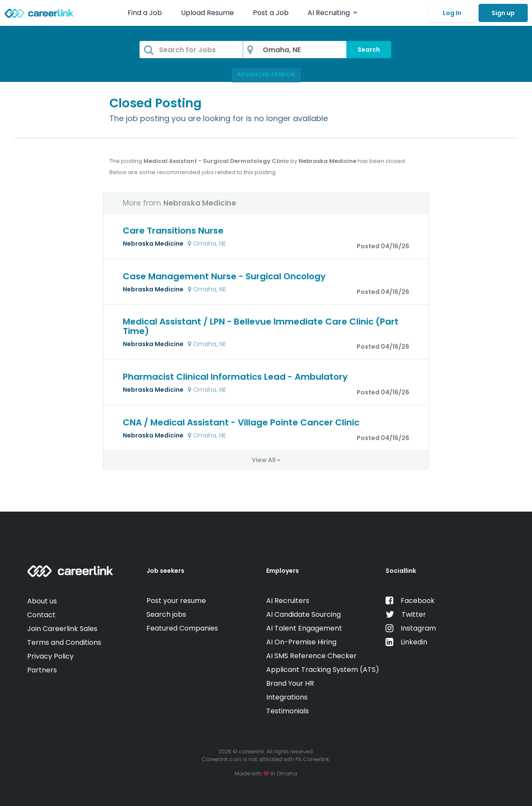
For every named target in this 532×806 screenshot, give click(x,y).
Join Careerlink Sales (62, 629)
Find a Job (146, 13)
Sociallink (401, 571)
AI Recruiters (288, 601)
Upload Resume (207, 13)
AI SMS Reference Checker (311, 656)
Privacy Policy (50, 656)
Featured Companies (182, 628)
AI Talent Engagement (304, 628)
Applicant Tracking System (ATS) (323, 670)
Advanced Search (266, 74)
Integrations (287, 697)
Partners (42, 670)
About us (42, 601)
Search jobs (166, 614)
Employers (283, 571)
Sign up (503, 13)
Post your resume (176, 601)
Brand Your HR (290, 683)
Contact (41, 615)
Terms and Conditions (64, 642)
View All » (266, 460)
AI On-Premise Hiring (301, 642)
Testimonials (288, 711)
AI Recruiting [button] (332, 13)
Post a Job (272, 13)
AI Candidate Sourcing (303, 614)
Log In (452, 13)
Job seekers (165, 571)
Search (369, 50)
